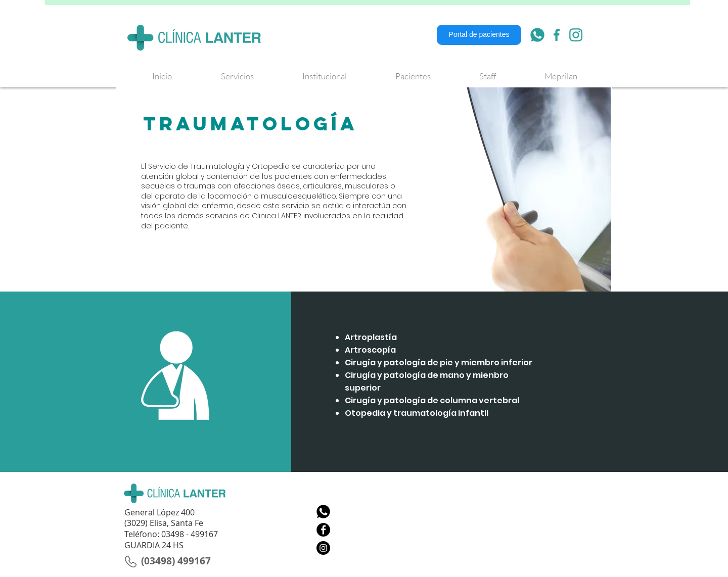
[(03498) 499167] (176, 561)
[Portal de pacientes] (479, 35)
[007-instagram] (576, 35)
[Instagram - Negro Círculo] (323, 548)
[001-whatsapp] (537, 35)
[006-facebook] (557, 35)
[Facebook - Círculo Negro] (323, 530)
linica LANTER (279, 216)
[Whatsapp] (323, 512)
